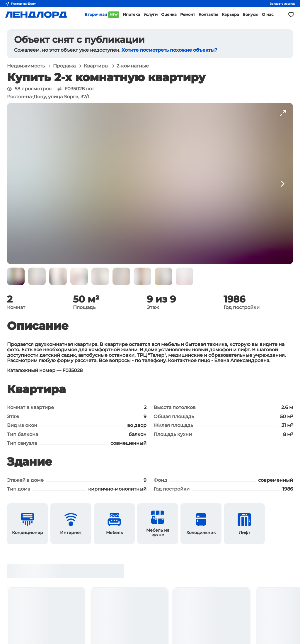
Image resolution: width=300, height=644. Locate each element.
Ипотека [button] (131, 15)
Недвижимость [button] (26, 66)
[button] (16, 276)
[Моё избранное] (291, 15)
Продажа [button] (64, 66)
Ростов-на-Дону (21, 4)
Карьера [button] (230, 15)
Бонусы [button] (250, 15)
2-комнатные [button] (133, 66)
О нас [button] (268, 15)
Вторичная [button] (102, 15)
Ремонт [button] (188, 15)
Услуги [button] (151, 15)
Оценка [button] (169, 15)
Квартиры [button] (96, 66)
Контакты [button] (208, 15)
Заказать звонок (282, 4)
